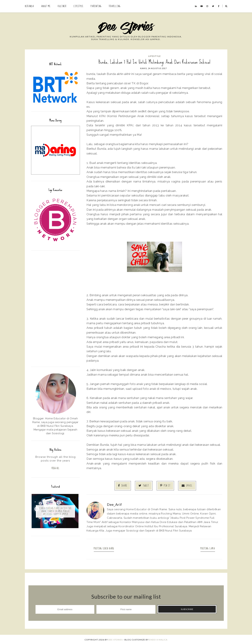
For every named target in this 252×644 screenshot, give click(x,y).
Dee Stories (115, 639)
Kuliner (62, 6)
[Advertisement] (55, 308)
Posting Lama (207, 548)
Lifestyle (78, 6)
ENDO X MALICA (158, 639)
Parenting (96, 6)
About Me (46, 6)
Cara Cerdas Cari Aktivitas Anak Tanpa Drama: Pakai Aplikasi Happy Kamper (55, 512)
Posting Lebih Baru (105, 548)
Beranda (29, 6)
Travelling (115, 6)
